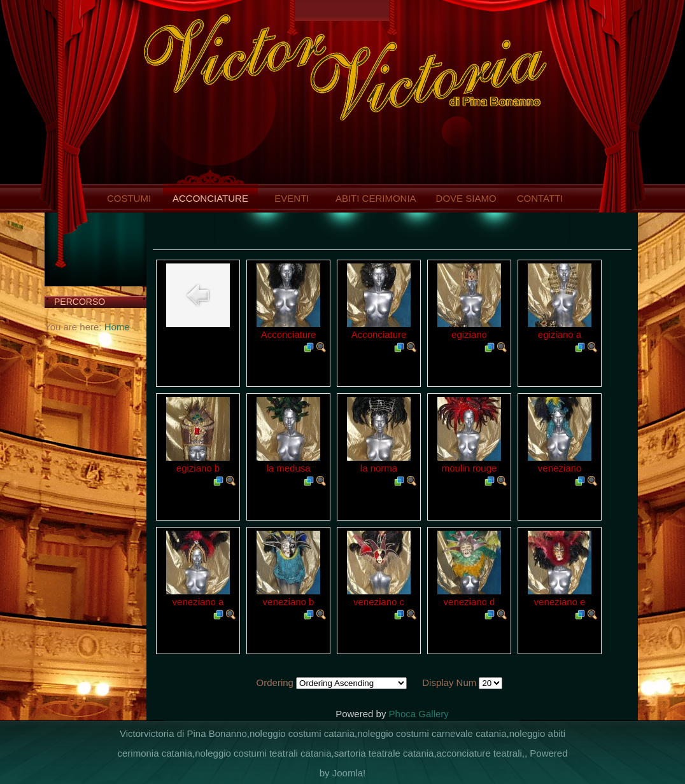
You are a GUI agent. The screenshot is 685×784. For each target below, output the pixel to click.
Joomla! (349, 773)
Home (117, 327)
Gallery (434, 714)
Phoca (403, 714)
